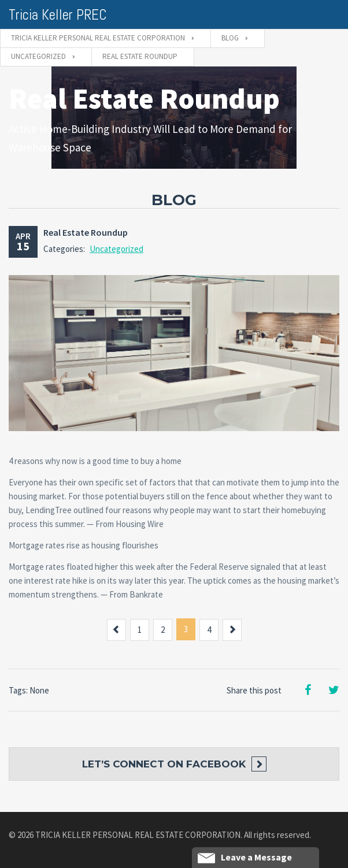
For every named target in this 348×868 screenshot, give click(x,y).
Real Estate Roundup (86, 232)
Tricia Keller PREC (58, 15)
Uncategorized (116, 249)
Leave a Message (245, 857)
